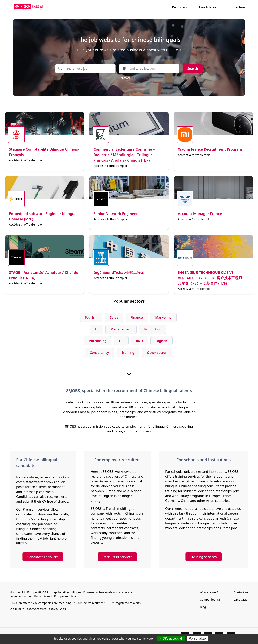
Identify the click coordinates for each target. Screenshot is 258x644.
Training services (204, 557)
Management (121, 329)
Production (153, 329)
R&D (139, 341)
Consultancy (99, 353)
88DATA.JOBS (57, 609)
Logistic (161, 341)
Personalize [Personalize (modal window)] (197, 638)
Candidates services (43, 557)
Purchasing (98, 341)
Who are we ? (209, 592)
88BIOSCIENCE (37, 609)
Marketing (163, 317)
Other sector (157, 353)
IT (96, 329)
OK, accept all (171, 638)
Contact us (241, 592)
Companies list (210, 600)
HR (121, 341)
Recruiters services (117, 557)
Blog (203, 607)
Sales (114, 317)
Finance (137, 317)
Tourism (91, 317)
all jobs (135, 78)
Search (193, 69)
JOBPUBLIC (17, 609)
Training (128, 353)
